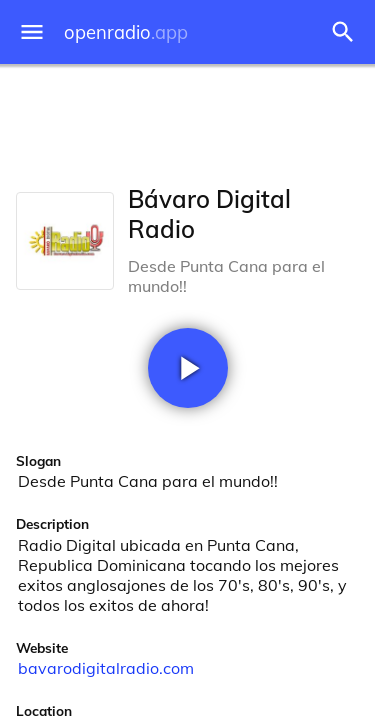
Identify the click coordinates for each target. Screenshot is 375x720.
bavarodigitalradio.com (106, 668)
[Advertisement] (187, 120)
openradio (126, 32)
